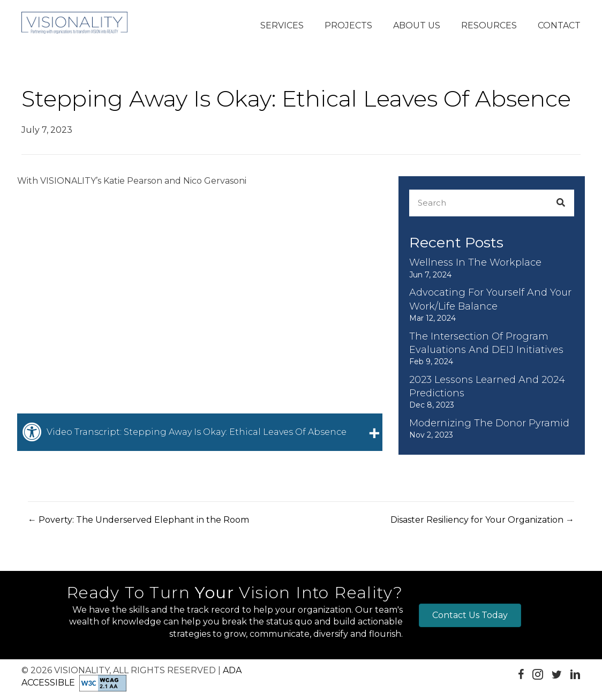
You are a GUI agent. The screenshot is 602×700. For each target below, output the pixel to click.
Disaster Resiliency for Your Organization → (482, 520)
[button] (282, 26)
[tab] (200, 432)
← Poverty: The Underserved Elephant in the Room (138, 520)
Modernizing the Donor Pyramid (489, 423)
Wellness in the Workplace (475, 262)
